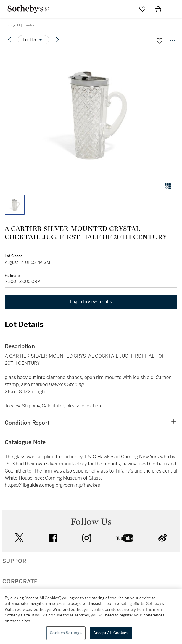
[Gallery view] (168, 186)
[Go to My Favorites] (142, 9)
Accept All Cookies (111, 633)
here (98, 406)
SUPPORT (16, 561)
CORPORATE (20, 582)
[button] (91, 114)
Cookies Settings (66, 633)
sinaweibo (163, 538)
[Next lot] (57, 40)
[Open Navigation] (174, 9)
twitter (19, 538)
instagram (87, 538)
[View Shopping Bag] (158, 9)
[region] (91, 617)
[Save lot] (160, 41)
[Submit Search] (126, 9)
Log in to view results (91, 302)
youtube (125, 538)
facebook (53, 538)
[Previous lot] (9, 40)
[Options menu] (33, 40)
